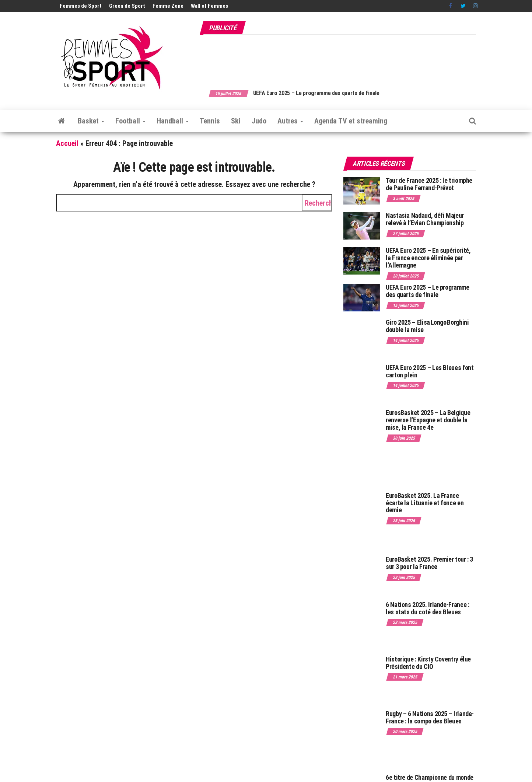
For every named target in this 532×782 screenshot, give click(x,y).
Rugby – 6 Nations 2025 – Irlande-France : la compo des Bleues (430, 717)
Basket (91, 121)
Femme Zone (168, 6)
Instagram (475, 6)
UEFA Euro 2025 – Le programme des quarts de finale (328, 93)
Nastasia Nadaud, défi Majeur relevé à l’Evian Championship (425, 219)
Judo (259, 121)
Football (130, 121)
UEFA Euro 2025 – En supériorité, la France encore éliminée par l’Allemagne (428, 258)
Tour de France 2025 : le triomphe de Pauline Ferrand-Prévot (429, 184)
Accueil (67, 143)
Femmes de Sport (81, 6)
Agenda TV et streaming (351, 121)
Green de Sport (127, 6)
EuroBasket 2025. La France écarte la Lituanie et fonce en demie (425, 503)
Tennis (210, 121)
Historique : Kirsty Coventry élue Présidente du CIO (428, 663)
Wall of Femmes (209, 6)
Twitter (463, 6)
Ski (236, 121)
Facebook (451, 6)
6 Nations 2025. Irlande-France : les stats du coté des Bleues (427, 608)
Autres (290, 121)
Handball (173, 121)
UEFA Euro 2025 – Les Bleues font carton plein (430, 371)
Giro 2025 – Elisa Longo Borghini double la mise (427, 326)
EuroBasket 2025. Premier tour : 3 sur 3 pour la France (429, 563)
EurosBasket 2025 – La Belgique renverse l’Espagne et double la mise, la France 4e (428, 420)
